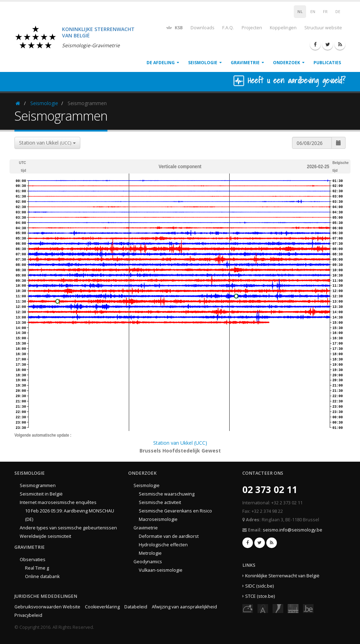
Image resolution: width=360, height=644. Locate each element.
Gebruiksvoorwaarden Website (47, 607)
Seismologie (203, 63)
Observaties (33, 560)
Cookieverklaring (102, 607)
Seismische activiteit (160, 502)
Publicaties (327, 63)
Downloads (203, 28)
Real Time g (37, 568)
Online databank (42, 576)
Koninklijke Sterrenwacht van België (282, 576)
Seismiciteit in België (41, 494)
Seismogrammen (38, 485)
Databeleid (136, 607)
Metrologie (150, 553)
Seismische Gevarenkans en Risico (175, 511)
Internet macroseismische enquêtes (58, 502)
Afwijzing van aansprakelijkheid (184, 607)
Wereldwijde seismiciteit (45, 536)
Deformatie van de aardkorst (169, 536)
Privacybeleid (28, 615)
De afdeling (161, 63)
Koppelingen (283, 28)
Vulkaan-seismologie (161, 570)
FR (325, 12)
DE (338, 12)
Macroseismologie (158, 519)
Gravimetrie (245, 63)
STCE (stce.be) (260, 596)
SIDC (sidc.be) (259, 586)
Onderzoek (287, 63)
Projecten (252, 28)
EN (313, 12)
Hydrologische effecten (163, 545)
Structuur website (323, 28)
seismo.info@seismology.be (293, 530)
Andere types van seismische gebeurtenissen (68, 528)
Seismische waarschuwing (167, 494)
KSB (174, 27)
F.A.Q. (228, 28)
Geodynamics (148, 562)
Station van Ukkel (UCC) (180, 443)
